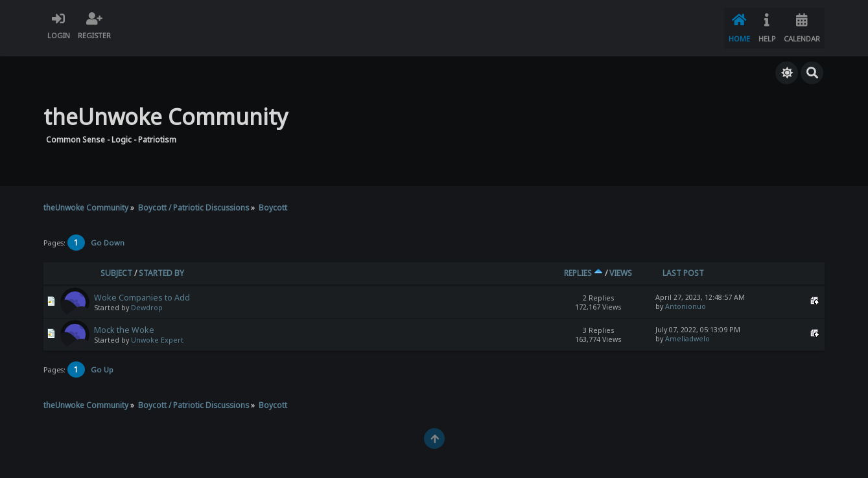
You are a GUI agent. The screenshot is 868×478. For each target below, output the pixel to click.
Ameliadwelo (687, 330)
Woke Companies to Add (142, 289)
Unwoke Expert (157, 332)
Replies (583, 265)
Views (621, 265)
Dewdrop (147, 299)
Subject (116, 265)
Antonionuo (686, 298)
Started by (161, 265)
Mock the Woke (124, 322)
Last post (683, 265)
